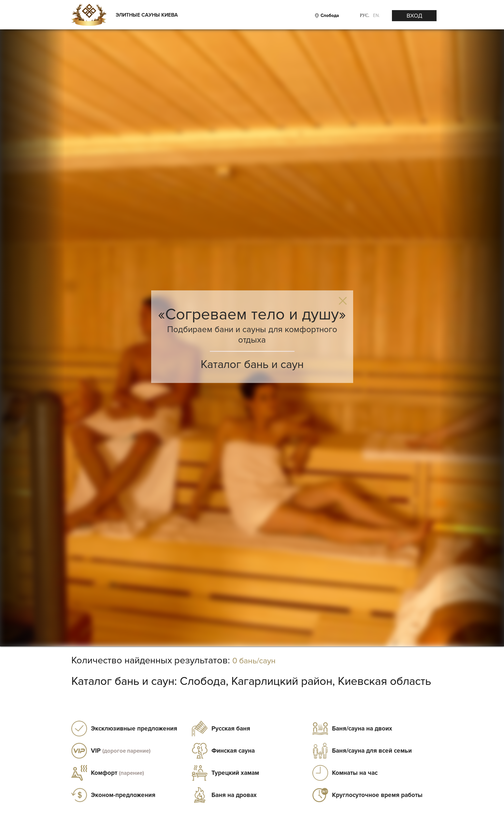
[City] (329, 16)
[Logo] (89, 15)
